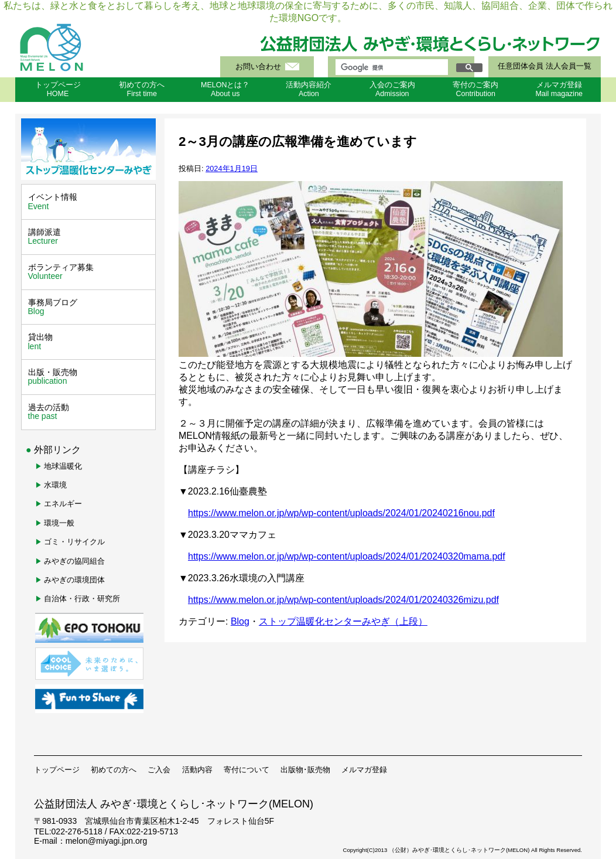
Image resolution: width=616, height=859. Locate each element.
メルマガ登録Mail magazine (559, 89)
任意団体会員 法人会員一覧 (544, 66)
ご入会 (159, 770)
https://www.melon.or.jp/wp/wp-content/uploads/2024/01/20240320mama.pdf (347, 556)
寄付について (247, 770)
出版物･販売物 (305, 770)
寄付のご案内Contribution (475, 89)
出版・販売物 (90, 377)
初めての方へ (114, 770)
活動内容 (197, 770)
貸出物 (90, 342)
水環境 (55, 485)
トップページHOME (58, 89)
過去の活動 (90, 412)
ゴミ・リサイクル (74, 542)
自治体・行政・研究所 (82, 599)
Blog (240, 621)
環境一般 (59, 523)
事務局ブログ (90, 307)
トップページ (57, 770)
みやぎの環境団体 (74, 580)
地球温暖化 (63, 466)
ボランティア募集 (90, 272)
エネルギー (63, 504)
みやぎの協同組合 (74, 561)
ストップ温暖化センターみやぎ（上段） (343, 621)
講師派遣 (90, 237)
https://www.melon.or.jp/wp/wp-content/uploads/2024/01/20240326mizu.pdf (343, 600)
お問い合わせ (258, 67)
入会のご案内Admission (392, 89)
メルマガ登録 (364, 770)
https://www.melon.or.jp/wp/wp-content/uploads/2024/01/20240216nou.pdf (341, 513)
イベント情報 (90, 202)
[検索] (391, 67)
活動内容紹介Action (309, 89)
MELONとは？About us (225, 89)
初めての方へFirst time (142, 89)
